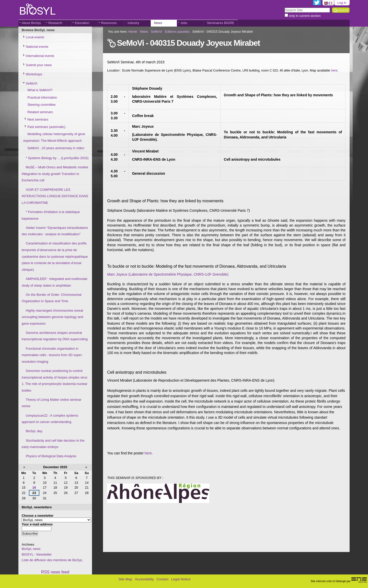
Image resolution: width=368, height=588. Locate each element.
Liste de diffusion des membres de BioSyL (52, 560)
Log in (342, 3)
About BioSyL (32, 23)
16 (34, 487)
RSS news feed (55, 572)
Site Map (125, 579)
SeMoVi (157, 32)
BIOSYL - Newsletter (37, 554)
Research (55, 23)
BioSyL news (31, 549)
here (334, 70)
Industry (133, 23)
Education (82, 23)
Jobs (184, 23)
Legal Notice (181, 579)
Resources (109, 23)
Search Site (285, 7)
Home (133, 32)
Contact (162, 579)
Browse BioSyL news (38, 30)
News (158, 23)
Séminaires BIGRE (220, 23)
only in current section (305, 16)
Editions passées (177, 32)
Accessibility (144, 579)
